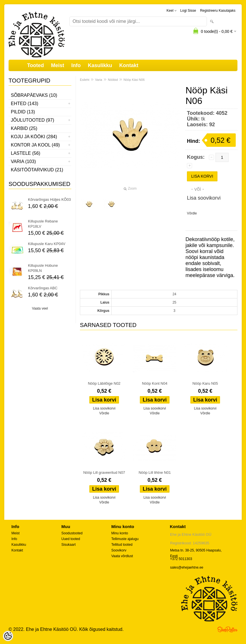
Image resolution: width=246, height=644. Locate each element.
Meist (58, 65)
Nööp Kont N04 (155, 383)
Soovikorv (119, 550)
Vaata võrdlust (122, 556)
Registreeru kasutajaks (218, 11)
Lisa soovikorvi (204, 198)
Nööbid (113, 80)
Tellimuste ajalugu (125, 539)
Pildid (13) (23, 112)
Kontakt (129, 65)
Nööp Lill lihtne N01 (155, 473)
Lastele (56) (26, 153)
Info (76, 65)
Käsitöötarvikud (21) (37, 170)
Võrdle (192, 213)
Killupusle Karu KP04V (47, 244)
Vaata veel (40, 308)
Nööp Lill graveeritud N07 (104, 473)
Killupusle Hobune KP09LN (43, 268)
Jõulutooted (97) (33, 120)
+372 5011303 (181, 559)
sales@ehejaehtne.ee (187, 567)
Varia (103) (23, 161)
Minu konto (120, 533)
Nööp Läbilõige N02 (104, 383)
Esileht (85, 80)
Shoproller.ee (227, 629)
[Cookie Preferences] (8, 636)
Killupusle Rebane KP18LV (43, 224)
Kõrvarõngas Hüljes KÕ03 (49, 199)
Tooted (36, 65)
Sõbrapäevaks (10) (34, 95)
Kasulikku (100, 65)
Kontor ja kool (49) (35, 145)
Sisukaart (68, 545)
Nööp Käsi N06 (134, 80)
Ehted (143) (25, 104)
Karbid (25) (24, 128)
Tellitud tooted (122, 545)
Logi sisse (188, 11)
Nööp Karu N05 (205, 383)
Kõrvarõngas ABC (43, 288)
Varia (99, 80)
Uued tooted (71, 539)
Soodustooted (72, 533)
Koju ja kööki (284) (34, 137)
